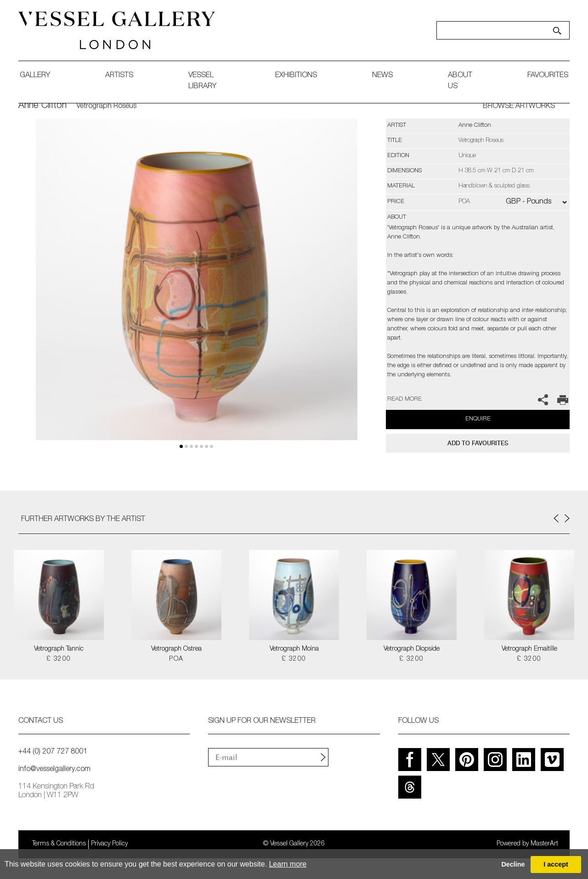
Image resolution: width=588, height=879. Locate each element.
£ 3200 (59, 659)
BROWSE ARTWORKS (519, 107)
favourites (548, 76)
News (382, 76)
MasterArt (544, 844)
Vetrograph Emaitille (529, 649)
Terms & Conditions (59, 844)
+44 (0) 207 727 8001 (53, 752)
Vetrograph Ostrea (176, 649)
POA (176, 659)
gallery (35, 76)
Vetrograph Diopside (412, 649)
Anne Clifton (42, 106)
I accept (556, 864)
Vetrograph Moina (294, 649)
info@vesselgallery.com (54, 770)
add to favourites (478, 443)
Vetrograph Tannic (59, 649)
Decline (513, 864)
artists (119, 76)
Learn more (288, 864)
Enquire (478, 419)
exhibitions (296, 76)
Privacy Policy (109, 844)
